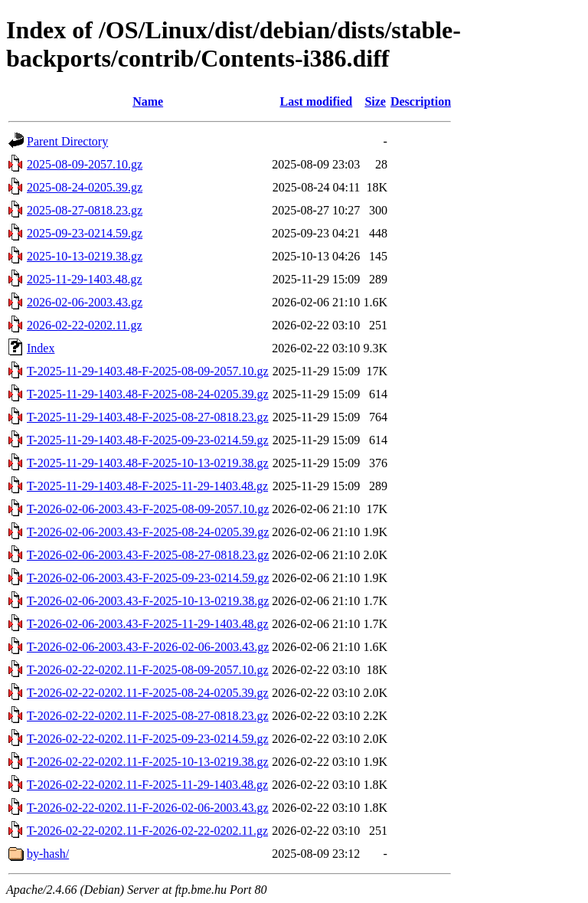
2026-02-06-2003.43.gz (85, 302)
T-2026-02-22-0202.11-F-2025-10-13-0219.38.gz (148, 762)
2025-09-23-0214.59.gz (85, 233)
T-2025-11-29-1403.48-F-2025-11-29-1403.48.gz (147, 486)
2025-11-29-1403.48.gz (85, 279)
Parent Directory (67, 141)
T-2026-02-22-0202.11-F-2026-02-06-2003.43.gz (148, 808)
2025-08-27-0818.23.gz (85, 210)
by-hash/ (48, 854)
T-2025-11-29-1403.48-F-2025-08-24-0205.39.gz (148, 394)
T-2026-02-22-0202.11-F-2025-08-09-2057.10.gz (148, 670)
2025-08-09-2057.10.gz (85, 164)
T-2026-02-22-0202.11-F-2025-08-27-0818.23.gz (148, 716)
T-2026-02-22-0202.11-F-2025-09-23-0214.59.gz (148, 739)
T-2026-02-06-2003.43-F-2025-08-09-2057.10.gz (148, 509)
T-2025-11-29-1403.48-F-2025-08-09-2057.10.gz (148, 371)
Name (148, 101)
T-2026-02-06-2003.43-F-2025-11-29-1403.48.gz (148, 624)
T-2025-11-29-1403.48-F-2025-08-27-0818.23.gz (148, 417)
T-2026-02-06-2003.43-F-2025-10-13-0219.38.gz (148, 601)
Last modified (316, 101)
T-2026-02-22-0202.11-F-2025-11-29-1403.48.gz (147, 785)
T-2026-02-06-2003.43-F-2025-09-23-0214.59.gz (148, 578)
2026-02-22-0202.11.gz (85, 325)
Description (421, 101)
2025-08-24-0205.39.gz (85, 187)
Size (375, 101)
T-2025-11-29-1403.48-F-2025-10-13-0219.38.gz (148, 463)
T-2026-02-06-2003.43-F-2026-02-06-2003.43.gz (148, 647)
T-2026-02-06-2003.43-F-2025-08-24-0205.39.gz (148, 532)
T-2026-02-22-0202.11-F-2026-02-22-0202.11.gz (147, 831)
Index (41, 348)
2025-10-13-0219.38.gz (85, 256)
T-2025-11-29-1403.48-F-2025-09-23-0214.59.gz (148, 440)
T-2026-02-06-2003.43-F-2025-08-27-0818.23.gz (148, 555)
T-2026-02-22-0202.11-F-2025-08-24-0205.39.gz (148, 693)
